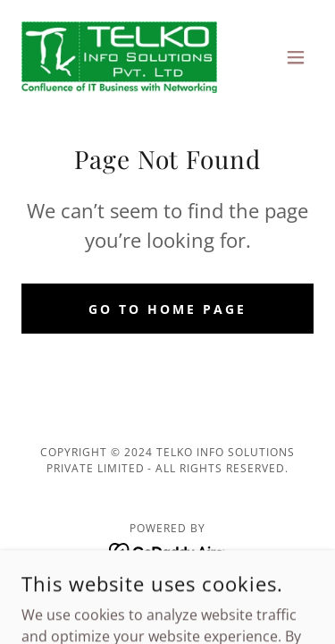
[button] (296, 57)
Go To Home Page (167, 309)
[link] (119, 57)
